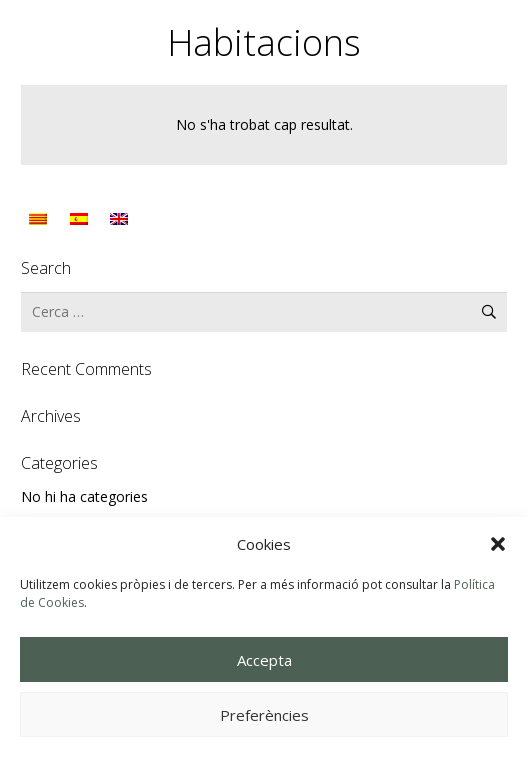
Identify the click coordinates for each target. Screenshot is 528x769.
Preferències (264, 715)
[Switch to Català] (41, 218)
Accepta (264, 660)
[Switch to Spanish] (82, 218)
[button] (498, 544)
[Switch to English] (122, 218)
